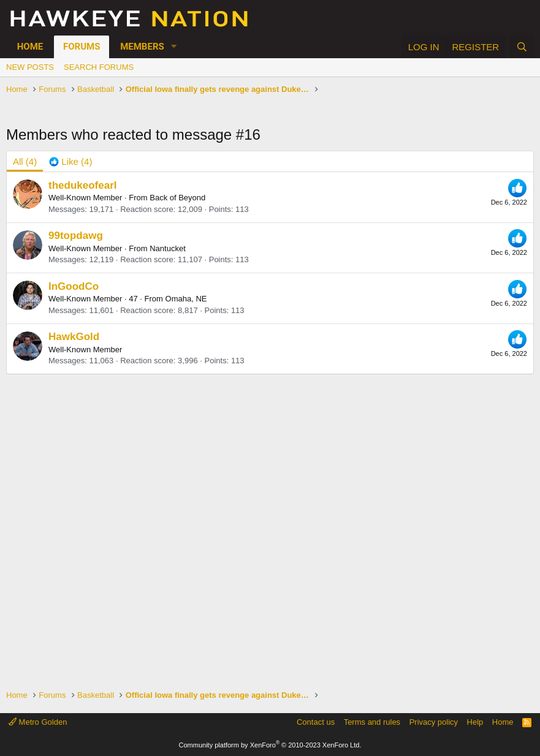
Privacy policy (434, 722)
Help (475, 722)
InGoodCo (74, 286)
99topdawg (76, 236)
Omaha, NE (186, 299)
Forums (82, 47)
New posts (30, 67)
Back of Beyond (177, 198)
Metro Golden (38, 722)
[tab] (70, 161)
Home (30, 47)
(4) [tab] (25, 161)
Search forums (99, 67)
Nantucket (168, 248)
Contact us (316, 722)
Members (142, 47)
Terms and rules (372, 722)
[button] (174, 47)
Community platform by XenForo (270, 745)
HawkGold (74, 337)
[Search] (522, 47)
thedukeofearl (82, 185)
